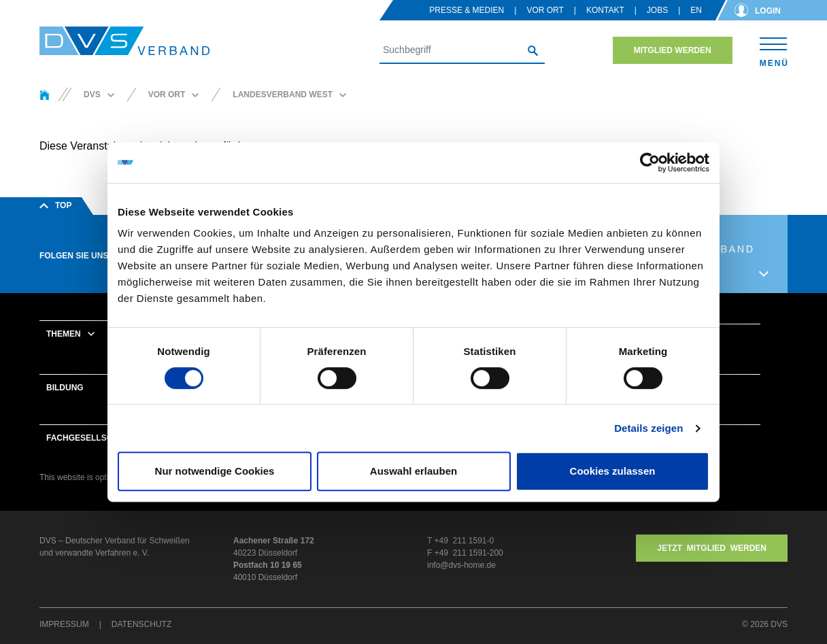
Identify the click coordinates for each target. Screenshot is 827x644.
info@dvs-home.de (461, 565)
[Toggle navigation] (774, 50)
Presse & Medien (467, 10)
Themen (64, 334)
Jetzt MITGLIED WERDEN (712, 548)
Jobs (657, 10)
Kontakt (605, 10)
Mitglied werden (673, 50)
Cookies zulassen (613, 471)
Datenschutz (141, 624)
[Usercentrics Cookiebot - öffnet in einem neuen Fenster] (650, 163)
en (696, 10)
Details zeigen (648, 428)
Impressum (64, 624)
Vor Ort (545, 10)
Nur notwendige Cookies (215, 471)
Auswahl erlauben (413, 471)
